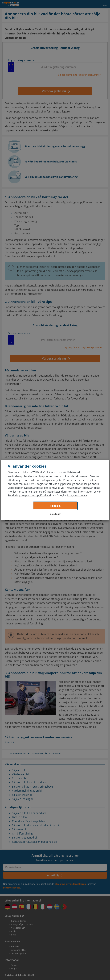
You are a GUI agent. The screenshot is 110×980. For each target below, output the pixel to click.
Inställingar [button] (55, 514)
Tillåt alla (55, 506)
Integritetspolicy (77, 495)
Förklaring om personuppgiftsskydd (29, 495)
